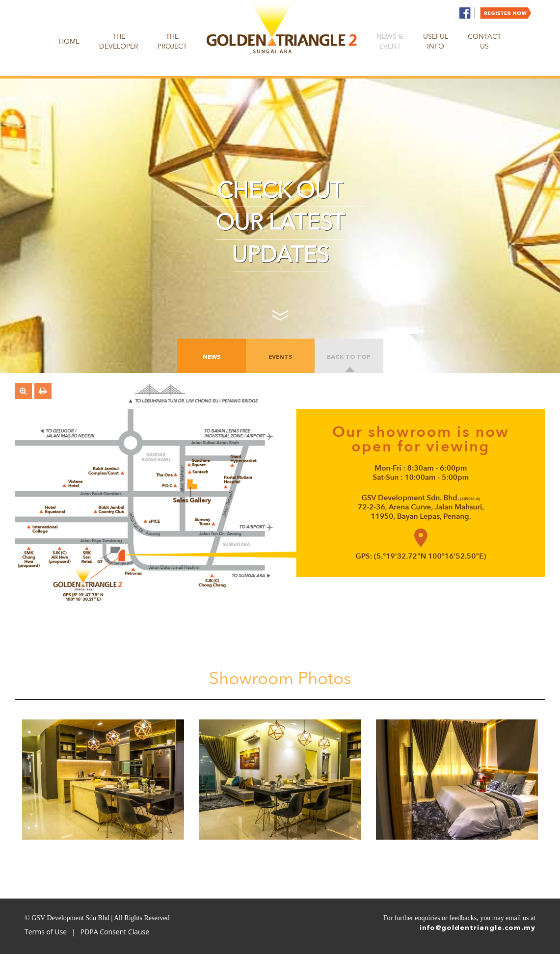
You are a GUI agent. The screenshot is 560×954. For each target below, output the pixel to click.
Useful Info (436, 42)
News (212, 357)
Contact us (484, 42)
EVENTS (280, 357)
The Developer (119, 42)
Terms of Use (46, 932)
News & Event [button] (390, 42)
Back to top (349, 357)
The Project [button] (172, 42)
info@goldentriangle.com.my (478, 928)
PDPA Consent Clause (115, 932)
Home (69, 42)
